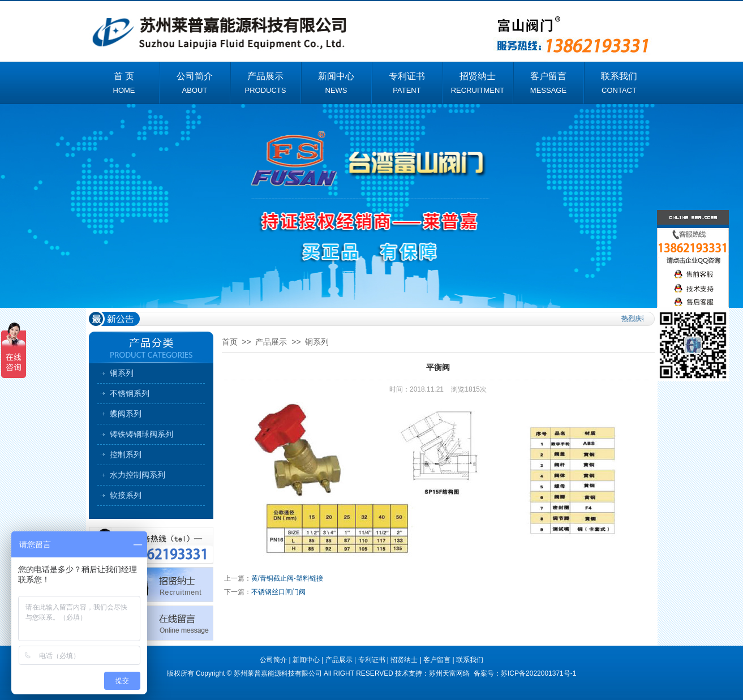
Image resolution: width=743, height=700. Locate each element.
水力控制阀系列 (138, 475)
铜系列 (122, 373)
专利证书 (372, 660)
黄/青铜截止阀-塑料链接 (287, 578)
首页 (230, 342)
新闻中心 (306, 660)
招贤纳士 (404, 660)
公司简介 (273, 660)
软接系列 (126, 495)
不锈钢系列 (130, 393)
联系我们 (470, 660)
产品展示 (271, 342)
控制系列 (126, 454)
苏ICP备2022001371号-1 (538, 673)
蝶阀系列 (126, 414)
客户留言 (437, 660)
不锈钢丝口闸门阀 (278, 592)
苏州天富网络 (450, 673)
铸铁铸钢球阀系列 (141, 434)
